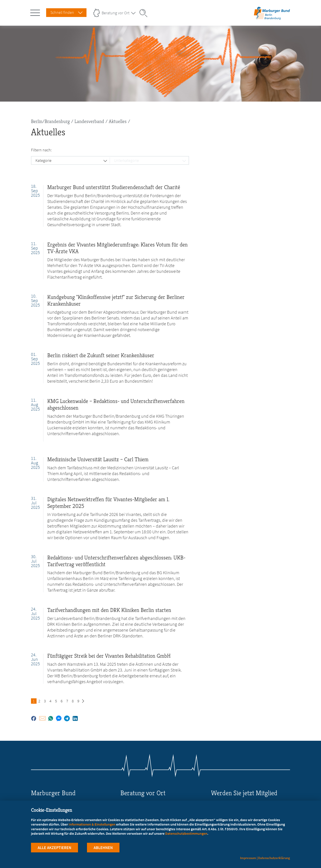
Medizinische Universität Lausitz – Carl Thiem (98, 459)
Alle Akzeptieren (55, 848)
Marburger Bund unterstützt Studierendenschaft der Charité (114, 187)
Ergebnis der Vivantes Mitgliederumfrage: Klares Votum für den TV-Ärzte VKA (117, 248)
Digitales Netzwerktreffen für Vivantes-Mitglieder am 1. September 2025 (108, 503)
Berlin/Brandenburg (50, 121)
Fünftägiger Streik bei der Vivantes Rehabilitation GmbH (109, 656)
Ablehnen (103, 848)
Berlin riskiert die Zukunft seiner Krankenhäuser (101, 355)
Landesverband (89, 121)
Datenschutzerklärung (274, 858)
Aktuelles (118, 121)
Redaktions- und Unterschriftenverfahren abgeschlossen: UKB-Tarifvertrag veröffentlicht (116, 561)
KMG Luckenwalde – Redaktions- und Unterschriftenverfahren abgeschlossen (116, 404)
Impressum (248, 858)
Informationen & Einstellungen (92, 824)
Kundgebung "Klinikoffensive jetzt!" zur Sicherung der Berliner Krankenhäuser (116, 300)
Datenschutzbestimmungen (186, 833)
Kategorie (43, 160)
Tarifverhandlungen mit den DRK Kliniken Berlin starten (109, 610)
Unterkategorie (126, 160)
